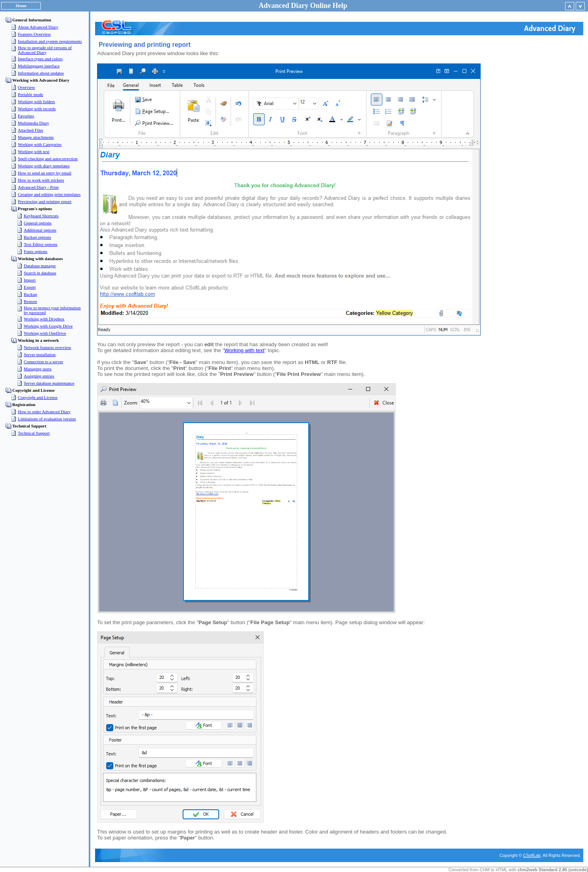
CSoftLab (532, 855)
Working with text (244, 350)
